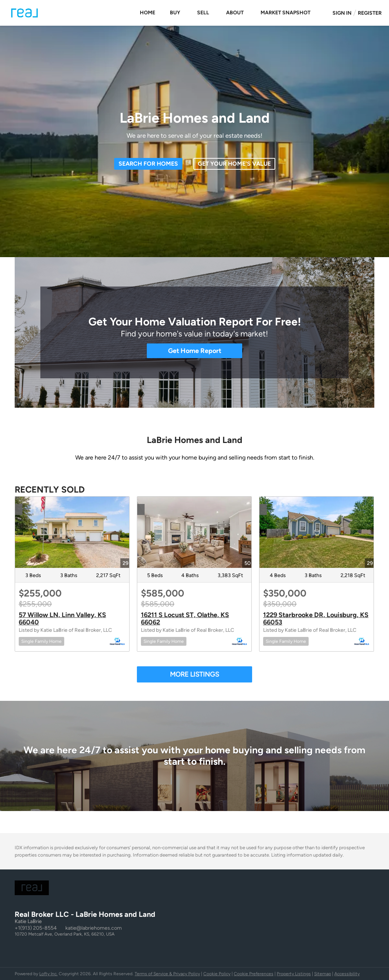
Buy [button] (175, 13)
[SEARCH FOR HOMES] (148, 164)
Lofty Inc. (48, 974)
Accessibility (347, 974)
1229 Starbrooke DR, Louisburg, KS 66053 (316, 619)
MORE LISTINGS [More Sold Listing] (194, 674)
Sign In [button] (342, 13)
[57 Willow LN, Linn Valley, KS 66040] (72, 532)
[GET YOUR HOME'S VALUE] (234, 164)
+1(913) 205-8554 (36, 928)
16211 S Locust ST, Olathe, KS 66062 (185, 619)
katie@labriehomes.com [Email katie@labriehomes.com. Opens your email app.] (94, 928)
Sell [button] (203, 13)
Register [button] (370, 13)
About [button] (235, 13)
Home (148, 13)
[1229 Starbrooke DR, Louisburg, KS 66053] (317, 532)
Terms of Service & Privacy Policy (167, 974)
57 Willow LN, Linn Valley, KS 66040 (62, 619)
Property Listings (294, 974)
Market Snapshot (286, 13)
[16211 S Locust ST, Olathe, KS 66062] (194, 532)
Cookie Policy (217, 974)
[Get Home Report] (194, 351)
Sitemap (323, 974)
